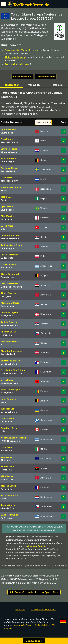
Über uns (20, 609)
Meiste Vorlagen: (15, 57)
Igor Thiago (7, 207)
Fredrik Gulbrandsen (12, 187)
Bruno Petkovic (9, 149)
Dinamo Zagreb (9, 152)
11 (64, 131)
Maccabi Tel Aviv (10, 142)
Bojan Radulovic (9, 341)
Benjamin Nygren (10, 168)
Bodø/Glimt (7, 296)
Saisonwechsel (23, 77)
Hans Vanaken (8, 158)
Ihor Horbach (8, 409)
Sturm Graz (7, 479)
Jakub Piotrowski (10, 255)
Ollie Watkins (8, 216)
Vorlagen (34, 85)
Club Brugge (7, 162)
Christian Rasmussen (12, 351)
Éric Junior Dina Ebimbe (13, 370)
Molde (4, 190)
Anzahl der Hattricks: (17, 64)
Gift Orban (6, 197)
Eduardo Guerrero (10, 361)
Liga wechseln (34, 641)
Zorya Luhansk (9, 364)
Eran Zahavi (7, 139)
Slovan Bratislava (10, 239)
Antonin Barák (8, 332)
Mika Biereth (8, 476)
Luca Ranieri (7, 447)
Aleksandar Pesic (10, 303)
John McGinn (8, 418)
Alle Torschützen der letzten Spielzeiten (34, 592)
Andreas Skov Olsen (11, 245)
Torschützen (11, 85)
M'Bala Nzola (8, 467)
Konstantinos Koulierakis (14, 438)
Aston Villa (6, 219)
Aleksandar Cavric (10, 236)
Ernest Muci (7, 380)
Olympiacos (7, 133)
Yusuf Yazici (7, 226)
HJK (3, 345)
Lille (3, 229)
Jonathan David (9, 428)
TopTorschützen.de (31, 5)
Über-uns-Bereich (36, 546)
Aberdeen (6, 460)
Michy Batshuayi (10, 274)
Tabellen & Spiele (46, 77)
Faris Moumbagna (10, 390)
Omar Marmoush (10, 284)
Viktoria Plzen (8, 508)
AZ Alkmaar (7, 518)
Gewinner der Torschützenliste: (23, 50)
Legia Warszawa (9, 383)
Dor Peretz (7, 178)
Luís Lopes (6, 457)
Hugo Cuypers (8, 399)
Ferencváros (8, 306)
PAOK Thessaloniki (10, 325)
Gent (3, 200)
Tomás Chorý (8, 505)
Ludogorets (7, 258)
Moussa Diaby (8, 486)
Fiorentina (6, 267)
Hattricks (57, 85)
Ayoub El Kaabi (9, 130)
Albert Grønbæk (9, 293)
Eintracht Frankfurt (11, 287)
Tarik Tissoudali (9, 495)
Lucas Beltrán (8, 264)
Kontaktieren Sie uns (44, 609)
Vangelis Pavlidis (10, 515)
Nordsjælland (8, 171)
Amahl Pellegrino (10, 313)
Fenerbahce (7, 277)
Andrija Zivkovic (9, 322)
